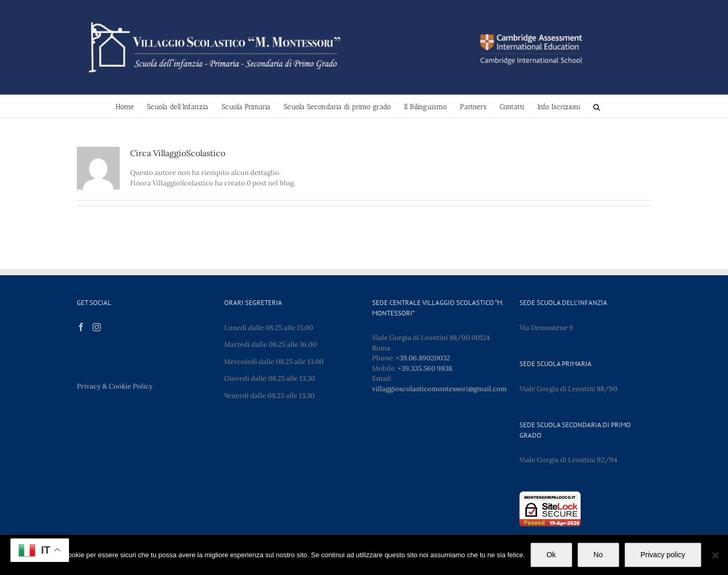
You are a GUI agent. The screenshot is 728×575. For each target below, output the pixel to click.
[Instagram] (97, 327)
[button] (597, 106)
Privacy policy (663, 555)
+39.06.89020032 (423, 358)
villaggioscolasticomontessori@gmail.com (440, 389)
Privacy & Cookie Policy (115, 386)
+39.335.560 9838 (425, 368)
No (598, 555)
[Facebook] (81, 327)
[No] (715, 555)
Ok (551, 555)
